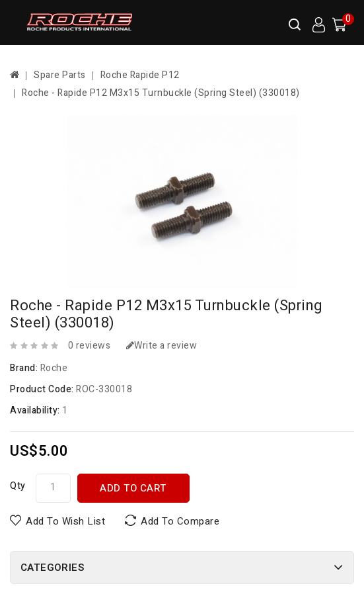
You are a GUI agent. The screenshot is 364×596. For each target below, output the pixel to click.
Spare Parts (60, 75)
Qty (18, 486)
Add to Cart (133, 488)
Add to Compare (180, 521)
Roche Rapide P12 (140, 75)
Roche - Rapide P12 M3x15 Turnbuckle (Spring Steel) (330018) (161, 93)
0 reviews (90, 346)
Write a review (162, 346)
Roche (54, 368)
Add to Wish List (65, 521)
